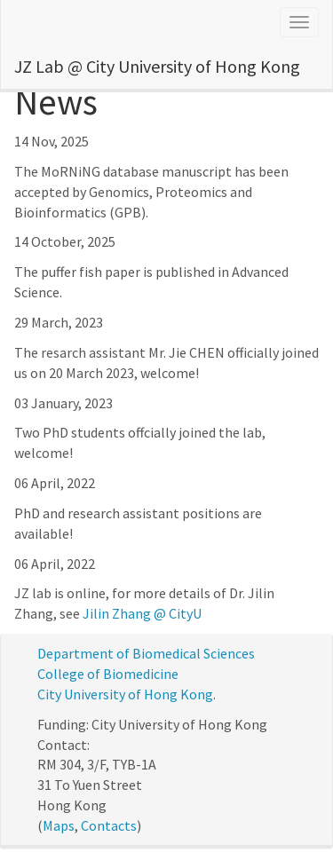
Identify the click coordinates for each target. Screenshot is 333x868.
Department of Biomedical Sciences (146, 653)
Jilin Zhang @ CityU (142, 613)
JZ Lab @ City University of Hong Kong (157, 66)
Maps (59, 825)
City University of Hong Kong (125, 694)
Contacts (109, 825)
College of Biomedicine (108, 674)
